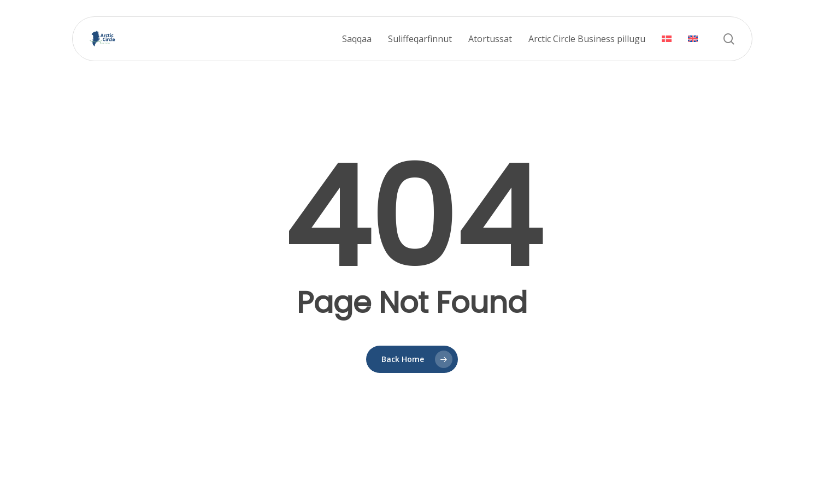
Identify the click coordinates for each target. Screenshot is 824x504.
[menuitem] (667, 39)
